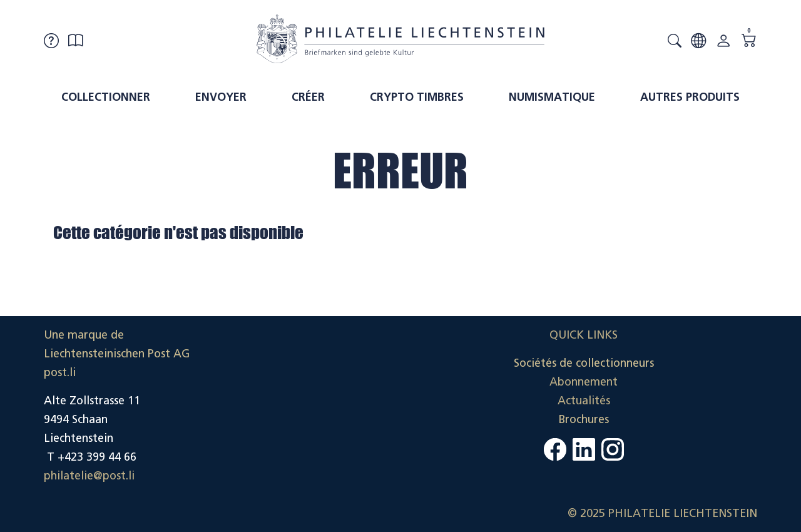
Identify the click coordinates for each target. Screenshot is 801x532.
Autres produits (690, 97)
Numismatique (552, 97)
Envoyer (221, 97)
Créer (308, 97)
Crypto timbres (417, 97)
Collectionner (106, 97)
